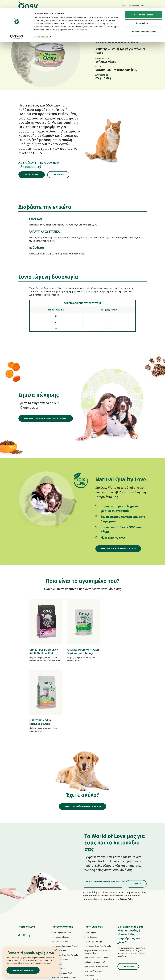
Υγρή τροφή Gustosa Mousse (96, 896)
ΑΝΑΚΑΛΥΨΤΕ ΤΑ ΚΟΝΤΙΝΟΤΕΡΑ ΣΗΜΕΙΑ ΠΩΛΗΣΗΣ (46, 418)
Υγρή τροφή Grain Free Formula (64, 907)
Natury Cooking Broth (93, 919)
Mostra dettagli (41, 29)
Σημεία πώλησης (32, 175)
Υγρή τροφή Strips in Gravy (62, 916)
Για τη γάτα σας (94, 856)
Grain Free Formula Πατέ (62, 903)
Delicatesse (89, 905)
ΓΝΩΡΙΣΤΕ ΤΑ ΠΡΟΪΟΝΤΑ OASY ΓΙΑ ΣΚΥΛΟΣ (83, 736)
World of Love (27, 856)
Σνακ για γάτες (90, 932)
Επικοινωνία (59, 175)
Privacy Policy (127, 828)
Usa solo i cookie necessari (143, 24)
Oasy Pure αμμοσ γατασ (94, 937)
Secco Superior (91, 866)
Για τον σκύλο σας (62, 856)
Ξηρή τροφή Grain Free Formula (65, 885)
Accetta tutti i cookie (144, 7)
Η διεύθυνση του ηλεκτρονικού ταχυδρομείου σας (105, 811)
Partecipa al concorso (23, 970)
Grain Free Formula (59, 880)
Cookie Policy (81, 22)
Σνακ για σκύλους (59, 930)
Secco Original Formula (61, 862)
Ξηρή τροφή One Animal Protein (65, 875)
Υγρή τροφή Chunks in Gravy (96, 887)
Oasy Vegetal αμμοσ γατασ (96, 941)
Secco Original (90, 862)
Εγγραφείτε (136, 813)
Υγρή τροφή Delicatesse (94, 910)
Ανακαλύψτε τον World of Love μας (118, 549)
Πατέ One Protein (59, 898)
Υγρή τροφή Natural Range (62, 925)
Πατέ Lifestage (57, 894)
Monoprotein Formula (60, 871)
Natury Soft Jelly (58, 921)
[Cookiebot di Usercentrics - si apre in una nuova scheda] (17, 29)
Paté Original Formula (60, 889)
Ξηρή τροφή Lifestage (60, 866)
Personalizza (144, 15)
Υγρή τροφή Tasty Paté (61, 912)
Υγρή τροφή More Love (94, 928)
